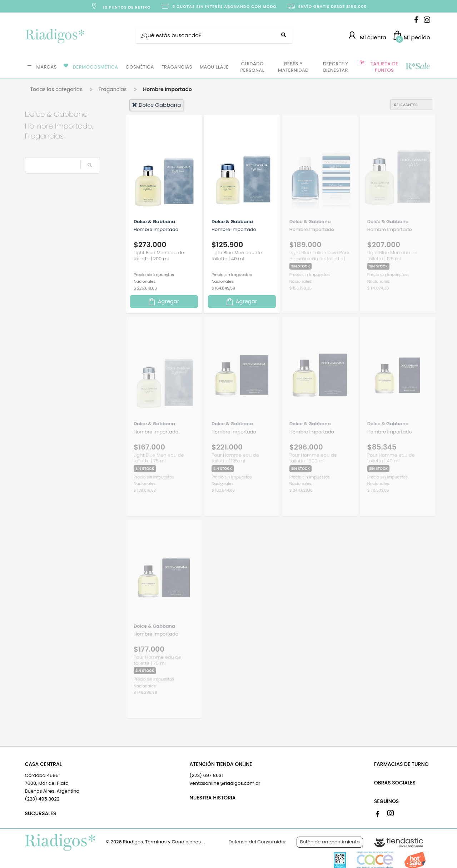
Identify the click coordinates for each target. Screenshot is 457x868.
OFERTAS (417, 66)
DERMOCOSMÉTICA (96, 67)
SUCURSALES (41, 813)
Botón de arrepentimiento (330, 842)
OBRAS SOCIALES (395, 783)
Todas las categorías (56, 89)
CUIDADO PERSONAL (252, 67)
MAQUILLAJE (214, 67)
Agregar (163, 302)
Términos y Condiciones (173, 842)
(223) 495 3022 (42, 799)
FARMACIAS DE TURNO (401, 764)
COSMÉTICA (140, 67)
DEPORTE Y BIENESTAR (336, 67)
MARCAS (47, 67)
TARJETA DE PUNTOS (384, 67)
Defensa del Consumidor (257, 842)
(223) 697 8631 (206, 775)
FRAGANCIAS (177, 67)
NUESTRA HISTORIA (213, 798)
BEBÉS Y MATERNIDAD (293, 67)
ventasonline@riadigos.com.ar (225, 783)
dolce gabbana (156, 105)
